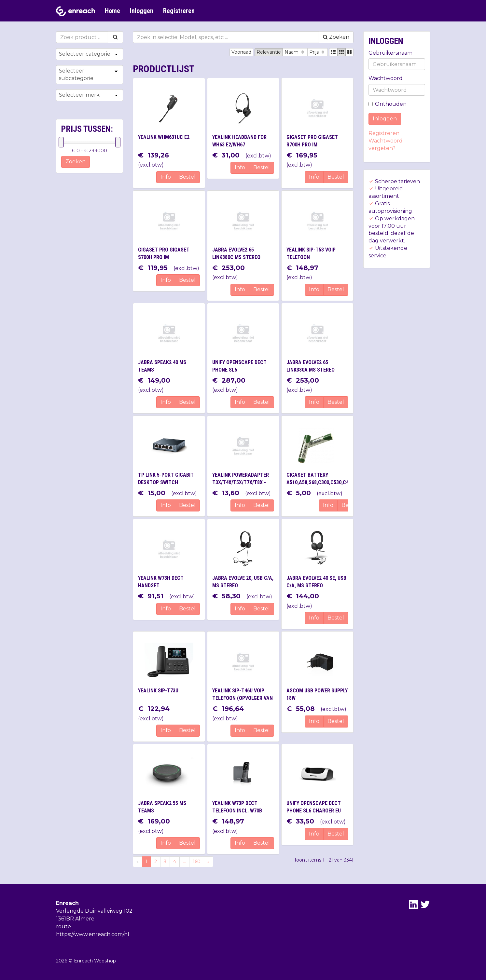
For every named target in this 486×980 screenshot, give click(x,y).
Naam (295, 52)
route (63, 926)
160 (197, 862)
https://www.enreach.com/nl (93, 934)
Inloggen (142, 11)
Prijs (318, 52)
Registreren (179, 11)
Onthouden (388, 104)
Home (112, 11)
